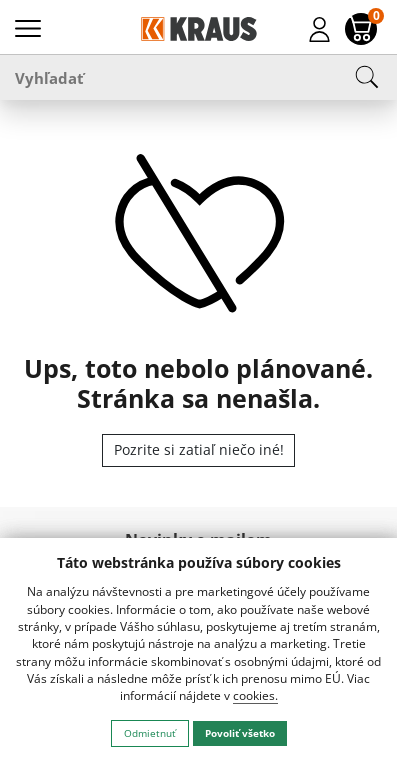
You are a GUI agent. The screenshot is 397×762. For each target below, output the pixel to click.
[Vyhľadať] (198, 77)
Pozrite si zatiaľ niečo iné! (199, 449)
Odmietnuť (150, 733)
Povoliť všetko (240, 733)
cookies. (255, 695)
